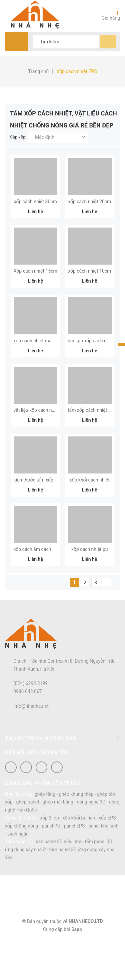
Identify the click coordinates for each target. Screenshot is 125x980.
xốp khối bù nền (79, 859)
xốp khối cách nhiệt (90, 514)
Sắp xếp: (18, 137)
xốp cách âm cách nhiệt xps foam (48, 590)
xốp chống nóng (22, 867)
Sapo (77, 970)
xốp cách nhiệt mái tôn (37, 361)
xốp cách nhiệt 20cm (89, 208)
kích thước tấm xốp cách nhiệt (45, 514)
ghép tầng (45, 835)
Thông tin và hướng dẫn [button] (62, 779)
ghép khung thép (76, 835)
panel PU (51, 867)
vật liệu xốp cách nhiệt (37, 437)
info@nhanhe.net (31, 747)
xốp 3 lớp (49, 859)
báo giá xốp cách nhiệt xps (95, 361)
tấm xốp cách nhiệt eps (92, 437)
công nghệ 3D (91, 843)
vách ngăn (18, 875)
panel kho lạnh (103, 867)
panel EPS (74, 867)
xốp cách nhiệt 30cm (35, 208)
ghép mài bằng (58, 843)
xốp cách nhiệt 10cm (89, 285)
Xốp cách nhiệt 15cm (35, 285)
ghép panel (27, 843)
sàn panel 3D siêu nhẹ (58, 883)
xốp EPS (107, 859)
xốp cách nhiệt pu (89, 590)
